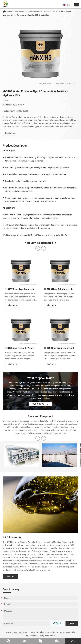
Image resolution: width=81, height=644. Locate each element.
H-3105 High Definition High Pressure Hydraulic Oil (58, 289)
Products (18, 12)
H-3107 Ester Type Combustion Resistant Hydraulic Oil (21, 289)
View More (13, 305)
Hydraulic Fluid (51, 12)
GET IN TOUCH (41, 404)
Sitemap (29, 635)
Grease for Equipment (33, 12)
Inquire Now (10, 133)
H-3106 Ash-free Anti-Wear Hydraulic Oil (19, 348)
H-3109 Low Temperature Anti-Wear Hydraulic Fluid (60, 348)
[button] (38, 248)
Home (9, 12)
